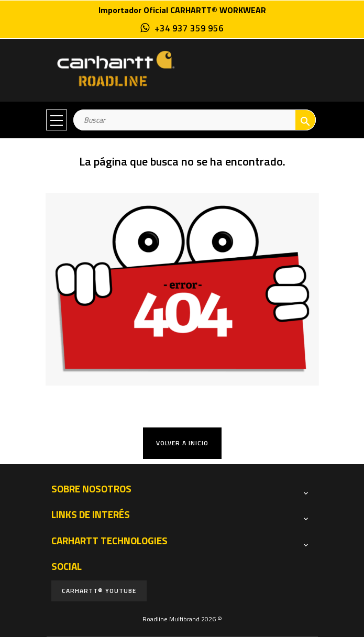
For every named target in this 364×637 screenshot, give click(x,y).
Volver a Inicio (182, 443)
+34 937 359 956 (189, 28)
